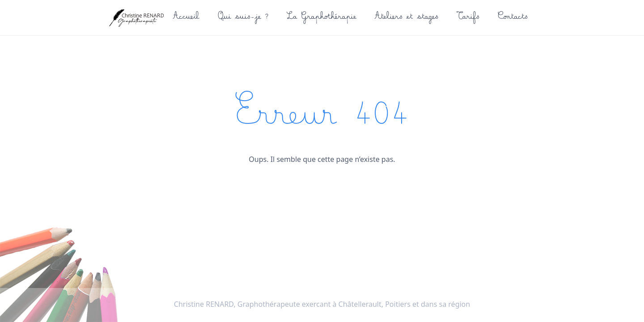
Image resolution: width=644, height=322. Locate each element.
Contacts (512, 18)
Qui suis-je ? (242, 18)
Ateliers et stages (406, 18)
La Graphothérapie (321, 18)
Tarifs (467, 18)
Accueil (185, 18)
